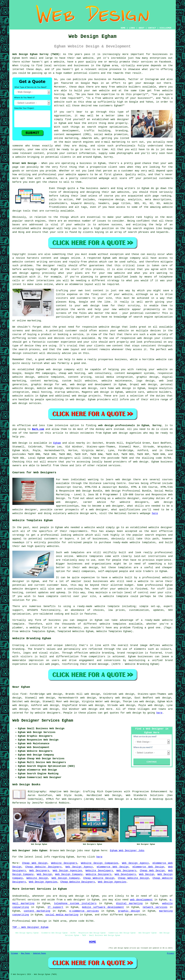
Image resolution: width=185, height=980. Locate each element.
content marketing (37, 911)
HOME (123, 28)
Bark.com (38, 429)
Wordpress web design (82, 388)
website (88, 58)
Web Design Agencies (67, 871)
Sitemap (14, 953)
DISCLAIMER (165, 28)
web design (54, 369)
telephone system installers (75, 903)
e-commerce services (84, 911)
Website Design (37, 878)
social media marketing (62, 915)
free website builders (125, 87)
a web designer (75, 900)
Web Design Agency (135, 863)
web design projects (86, 396)
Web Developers (125, 874)
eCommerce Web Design (113, 867)
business (121, 359)
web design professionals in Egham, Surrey (130, 425)
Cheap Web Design (35, 863)
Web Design (20, 443)
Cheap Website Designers (43, 867)
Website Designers (64, 863)
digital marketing (129, 903)
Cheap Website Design (99, 878)
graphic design (129, 911)
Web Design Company (69, 874)
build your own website (92, 91)
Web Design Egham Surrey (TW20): (37, 54)
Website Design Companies (100, 863)
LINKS (132, 28)
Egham (57, 443)
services (114, 466)
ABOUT (142, 28)
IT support (55, 907)
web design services (27, 403)
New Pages (25, 953)
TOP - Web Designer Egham (30, 927)
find (23, 694)
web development (141, 900)
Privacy (171, 953)
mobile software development (103, 907)
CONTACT (152, 28)
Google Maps (90, 83)
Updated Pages (39, 953)
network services (155, 907)
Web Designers (39, 871)
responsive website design (101, 327)
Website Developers (99, 871)
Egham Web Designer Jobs (127, 851)
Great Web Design (25, 163)
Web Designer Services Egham (43, 721)
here (155, 513)
